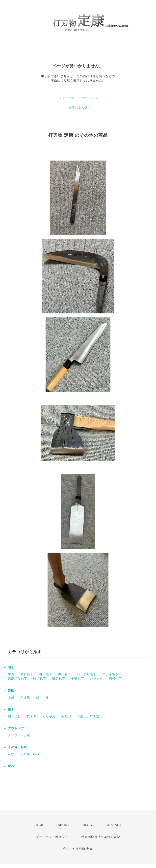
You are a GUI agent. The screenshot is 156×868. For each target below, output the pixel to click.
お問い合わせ (78, 107)
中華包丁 (78, 679)
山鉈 (27, 735)
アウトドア (16, 728)
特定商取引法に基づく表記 (101, 837)
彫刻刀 (66, 716)
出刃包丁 (65, 674)
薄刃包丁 (59, 679)
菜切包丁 (27, 674)
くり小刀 (49, 716)
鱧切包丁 (40, 679)
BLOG (88, 825)
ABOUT (64, 825)
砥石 (11, 766)
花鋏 (11, 754)
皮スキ (32, 716)
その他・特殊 (18, 747)
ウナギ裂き (111, 674)
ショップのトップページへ (78, 98)
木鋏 (11, 698)
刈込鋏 (25, 698)
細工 (11, 709)
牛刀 (11, 674)
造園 (11, 691)
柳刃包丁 (46, 674)
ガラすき (96, 679)
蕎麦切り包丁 (18, 679)
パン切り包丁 (87, 674)
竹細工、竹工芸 (88, 716)
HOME (40, 825)
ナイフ (13, 735)
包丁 (11, 667)
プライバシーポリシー (52, 837)
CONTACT (113, 825)
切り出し (14, 716)
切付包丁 (115, 679)
